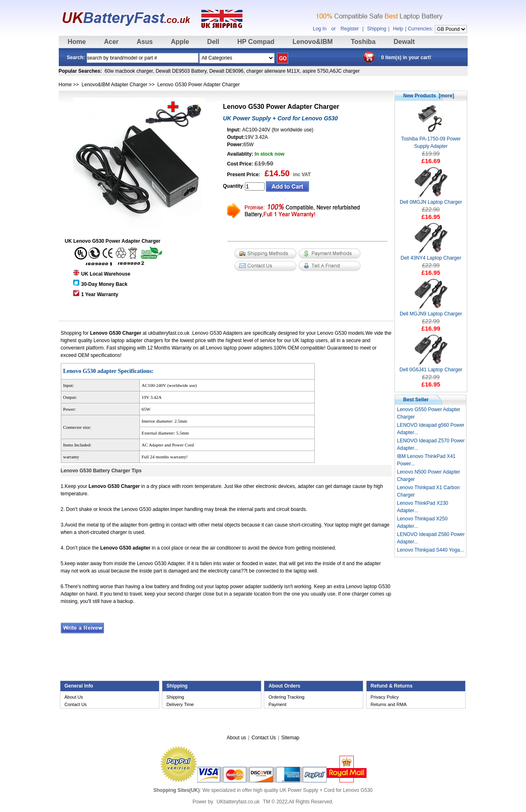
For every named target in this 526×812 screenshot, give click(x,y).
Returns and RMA (389, 704)
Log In (320, 29)
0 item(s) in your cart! (406, 58)
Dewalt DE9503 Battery (181, 71)
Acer (111, 42)
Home (77, 42)
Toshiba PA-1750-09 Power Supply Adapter (431, 140)
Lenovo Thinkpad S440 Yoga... (430, 550)
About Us (74, 697)
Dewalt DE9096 (226, 71)
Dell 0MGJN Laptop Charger (431, 199)
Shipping (377, 29)
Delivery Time (180, 704)
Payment (277, 704)
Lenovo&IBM (313, 42)
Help (398, 29)
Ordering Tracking (286, 697)
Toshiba (363, 42)
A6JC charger (345, 71)
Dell (213, 42)
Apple (180, 42)
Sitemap (290, 738)
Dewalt (404, 42)
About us (236, 738)
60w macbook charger (129, 71)
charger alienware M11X (273, 71)
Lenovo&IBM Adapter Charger (115, 85)
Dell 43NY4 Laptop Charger (431, 255)
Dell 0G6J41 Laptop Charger (431, 367)
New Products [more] (429, 96)
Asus (145, 42)
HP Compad (256, 42)
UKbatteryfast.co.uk (238, 802)
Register (350, 29)
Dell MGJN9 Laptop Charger (431, 311)
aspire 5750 (315, 71)
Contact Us (76, 704)
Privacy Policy (385, 697)
